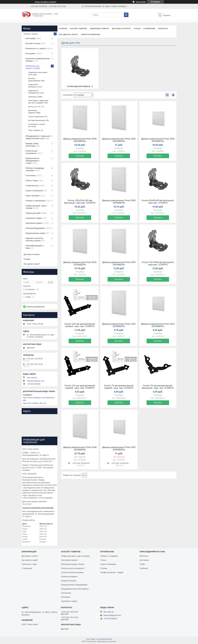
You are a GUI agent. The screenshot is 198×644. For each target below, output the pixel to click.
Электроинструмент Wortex (73, 564)
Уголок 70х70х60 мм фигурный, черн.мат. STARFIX (158, 264)
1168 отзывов (141, 2)
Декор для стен (34, 107)
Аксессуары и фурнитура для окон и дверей (38, 102)
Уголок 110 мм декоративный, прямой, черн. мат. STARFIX (80, 387)
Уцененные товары (99, 29)
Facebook (144, 568)
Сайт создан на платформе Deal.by (99, 639)
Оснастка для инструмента (32, 152)
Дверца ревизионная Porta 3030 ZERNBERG (158, 140)
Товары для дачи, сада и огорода (36, 207)
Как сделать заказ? (69, 34)
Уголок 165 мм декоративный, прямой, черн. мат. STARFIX (80, 325)
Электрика (32, 97)
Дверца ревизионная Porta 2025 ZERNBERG (80, 264)
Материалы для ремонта (32, 67)
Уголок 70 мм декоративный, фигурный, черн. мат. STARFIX (158, 387)
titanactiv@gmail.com (36, 381)
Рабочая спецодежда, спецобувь (35, 169)
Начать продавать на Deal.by (46, 2)
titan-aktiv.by (32, 378)
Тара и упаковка (33, 196)
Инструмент (31, 53)
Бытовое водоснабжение (35, 80)
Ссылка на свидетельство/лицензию (38, 508)
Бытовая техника (33, 43)
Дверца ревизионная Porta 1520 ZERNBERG (119, 325)
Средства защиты (69, 581)
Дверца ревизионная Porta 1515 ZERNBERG (158, 325)
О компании (149, 29)
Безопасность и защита (36, 48)
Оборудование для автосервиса (75, 589)
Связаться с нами (29, 564)
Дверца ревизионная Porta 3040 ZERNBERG (80, 140)
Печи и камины (34, 130)
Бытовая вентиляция (37, 120)
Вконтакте (144, 556)
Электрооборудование (35, 228)
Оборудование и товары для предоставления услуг (38, 137)
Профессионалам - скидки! (112, 572)
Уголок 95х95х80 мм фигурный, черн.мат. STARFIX (158, 202)
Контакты (163, 29)
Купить (81, 156)
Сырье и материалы (34, 191)
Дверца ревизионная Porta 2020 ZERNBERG (119, 449)
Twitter (142, 564)
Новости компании (90, 34)
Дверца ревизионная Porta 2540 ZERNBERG (80, 449)
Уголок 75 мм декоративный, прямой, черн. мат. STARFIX (119, 387)
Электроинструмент (34, 223)
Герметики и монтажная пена (38, 73)
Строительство (32, 186)
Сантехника (31, 175)
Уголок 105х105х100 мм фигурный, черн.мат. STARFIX (80, 202)
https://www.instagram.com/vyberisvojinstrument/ (40, 398)
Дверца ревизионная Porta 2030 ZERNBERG (119, 264)
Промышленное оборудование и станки (33, 161)
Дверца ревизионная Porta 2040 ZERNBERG (119, 202)
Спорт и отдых (32, 181)
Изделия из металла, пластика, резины (35, 239)
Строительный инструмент (72, 572)
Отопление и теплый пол (37, 125)
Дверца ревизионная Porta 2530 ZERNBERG (119, 140)
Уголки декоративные (78, 86)
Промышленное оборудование (74, 585)
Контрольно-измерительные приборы (38, 60)
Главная (63, 29)
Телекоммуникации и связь (35, 247)
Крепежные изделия (33, 112)
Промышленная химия (35, 233)
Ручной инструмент (69, 577)
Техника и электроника (35, 201)
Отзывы (27, 259)
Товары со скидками (109, 556)
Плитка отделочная (36, 117)
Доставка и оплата (121, 29)
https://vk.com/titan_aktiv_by (35, 403)
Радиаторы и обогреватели (34, 92)
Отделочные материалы (33, 86)
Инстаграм (144, 560)
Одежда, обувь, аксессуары (32, 145)
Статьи (137, 29)
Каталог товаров (78, 29)
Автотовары (31, 38)
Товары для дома (33, 213)
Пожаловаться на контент (107, 641)
